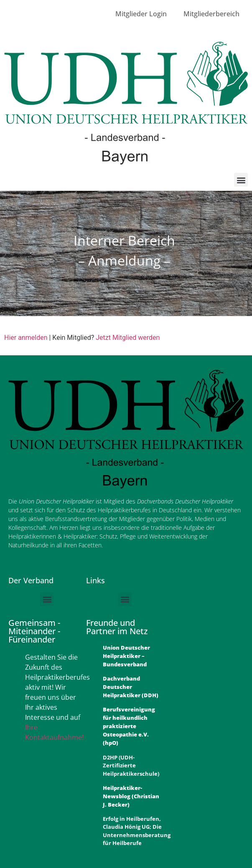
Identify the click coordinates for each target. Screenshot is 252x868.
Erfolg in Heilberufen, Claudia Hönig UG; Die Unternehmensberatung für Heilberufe (137, 831)
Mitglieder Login (141, 14)
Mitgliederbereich (211, 14)
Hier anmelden (26, 338)
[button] (241, 180)
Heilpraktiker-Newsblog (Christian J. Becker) (131, 796)
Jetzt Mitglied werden (128, 338)
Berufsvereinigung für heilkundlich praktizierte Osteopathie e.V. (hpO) (129, 726)
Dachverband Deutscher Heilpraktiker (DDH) (131, 687)
